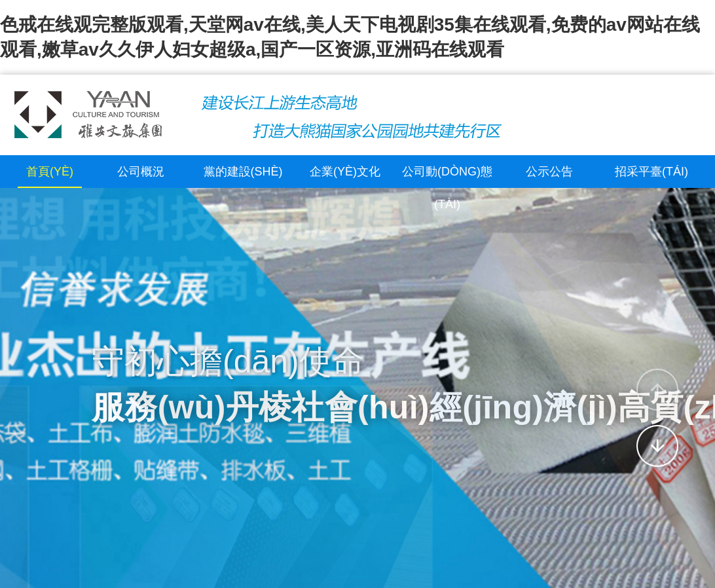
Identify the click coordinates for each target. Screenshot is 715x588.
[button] (657, 390)
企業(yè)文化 (345, 172)
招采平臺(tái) (651, 172)
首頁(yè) (50, 172)
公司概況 (141, 172)
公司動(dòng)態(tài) (447, 188)
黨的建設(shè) (243, 172)
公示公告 (549, 172)
